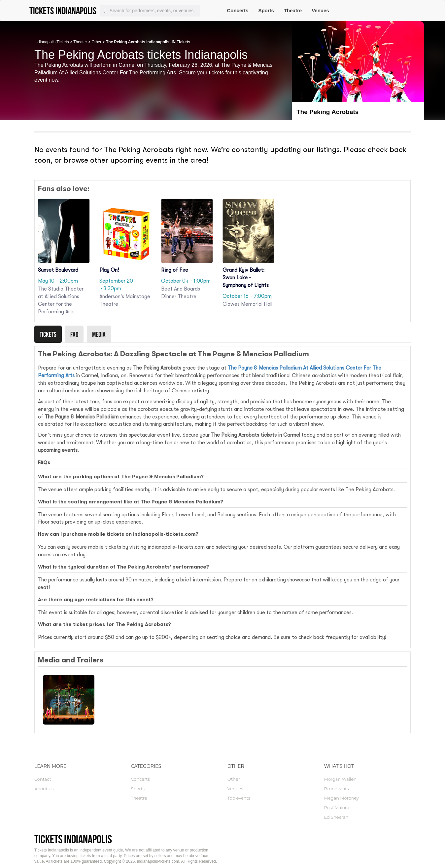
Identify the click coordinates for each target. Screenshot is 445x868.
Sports (266, 10)
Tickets (48, 334)
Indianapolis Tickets (52, 42)
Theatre (293, 10)
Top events (239, 798)
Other (96, 42)
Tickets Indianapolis (73, 839)
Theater (80, 42)
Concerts (238, 10)
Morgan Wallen (340, 779)
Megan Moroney (342, 798)
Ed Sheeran (336, 817)
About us (44, 789)
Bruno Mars (337, 789)
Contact (43, 779)
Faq (74, 334)
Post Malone (337, 808)
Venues (320, 10)
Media (99, 334)
